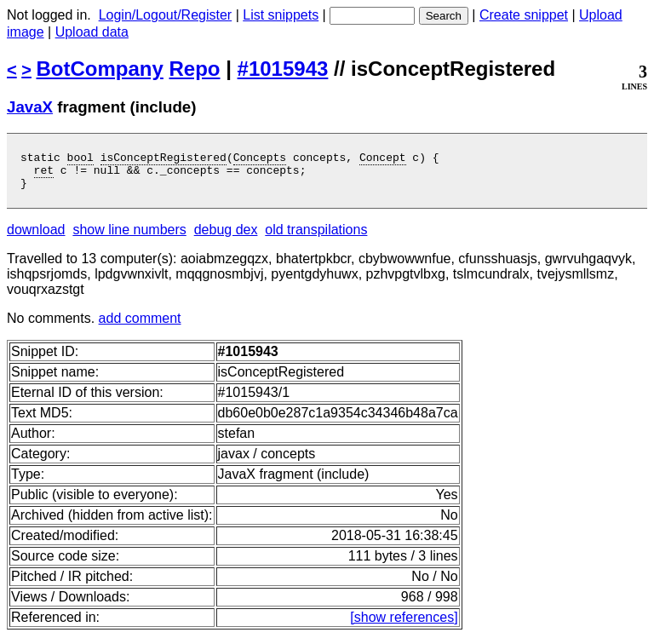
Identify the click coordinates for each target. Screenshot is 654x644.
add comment (140, 326)
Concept (383, 159)
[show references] (404, 625)
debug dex (226, 237)
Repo (195, 69)
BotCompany (100, 69)
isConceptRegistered (163, 159)
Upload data (92, 32)
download (36, 237)
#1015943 (283, 69)
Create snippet (524, 15)
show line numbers (129, 237)
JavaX (30, 107)
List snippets (281, 15)
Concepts (260, 159)
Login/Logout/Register (166, 15)
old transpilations (316, 237)
